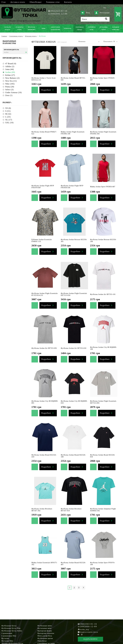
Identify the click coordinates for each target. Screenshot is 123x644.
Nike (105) (10, 84)
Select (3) (9, 90)
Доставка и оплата (18, 2)
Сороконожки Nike (9, 636)
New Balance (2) (12, 78)
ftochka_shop (84, 629)
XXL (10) (9, 123)
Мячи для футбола (45, 636)
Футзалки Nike (7, 641)
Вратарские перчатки (46, 633)
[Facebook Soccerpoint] (78, 635)
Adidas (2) (10, 66)
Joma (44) (10, 69)
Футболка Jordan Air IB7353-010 (74, 348)
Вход (85, 13)
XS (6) (8, 108)
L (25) (8, 117)
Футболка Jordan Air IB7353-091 (44, 348)
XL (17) (9, 120)
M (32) (8, 114)
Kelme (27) (10, 75)
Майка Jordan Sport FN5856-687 (103, 187)
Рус (108, 8)
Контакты (68, 2)
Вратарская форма (45, 631)
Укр (105, 8)
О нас (4, 2)
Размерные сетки (53, 2)
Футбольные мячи (45, 626)
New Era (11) (11, 81)
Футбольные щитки (45, 638)
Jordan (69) (10, 72)
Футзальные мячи (45, 628)
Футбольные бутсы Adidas (12, 631)
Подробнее (46, 90)
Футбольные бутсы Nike (11, 628)
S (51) (8, 111)
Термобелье (42, 641)
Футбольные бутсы (9, 626)
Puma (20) (10, 87)
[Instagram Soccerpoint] (82, 635)
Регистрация (102, 13)
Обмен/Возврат (36, 2)
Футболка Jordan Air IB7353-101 (103, 294)
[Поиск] (95, 19)
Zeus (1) (9, 95)
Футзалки (5, 638)
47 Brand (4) (11, 64)
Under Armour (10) (13, 92)
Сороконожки (7, 633)
